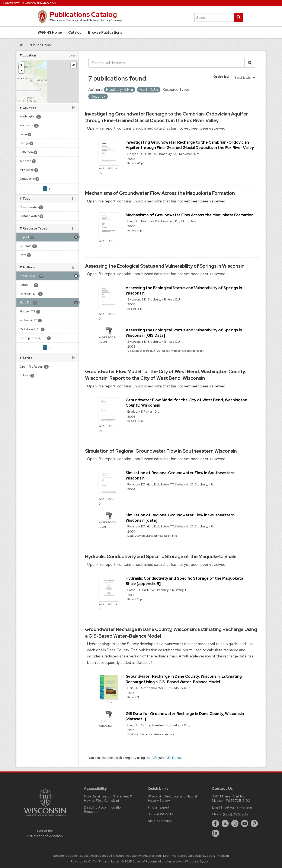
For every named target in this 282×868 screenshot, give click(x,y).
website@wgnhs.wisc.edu (143, 856)
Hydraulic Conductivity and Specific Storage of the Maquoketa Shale (161, 557)
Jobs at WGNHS (160, 814)
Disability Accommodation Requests (103, 810)
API (154, 758)
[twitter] (225, 823)
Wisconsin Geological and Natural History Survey (172, 798)
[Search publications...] (166, 63)
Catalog (75, 32)
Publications (40, 45)
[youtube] (245, 823)
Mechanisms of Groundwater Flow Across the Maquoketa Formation (160, 193)
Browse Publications (105, 32)
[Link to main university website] (45, 817)
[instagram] (235, 823)
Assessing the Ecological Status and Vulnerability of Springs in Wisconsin (165, 266)
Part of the (45, 833)
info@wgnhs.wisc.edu (237, 807)
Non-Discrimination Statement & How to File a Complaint (108, 798)
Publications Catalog (83, 14)
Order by (221, 77)
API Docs (173, 758)
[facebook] (215, 823)
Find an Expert (159, 807)
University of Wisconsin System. (189, 861)
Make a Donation (160, 821)
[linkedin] (215, 833)
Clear (72, 56)
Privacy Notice (109, 861)
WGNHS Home (50, 32)
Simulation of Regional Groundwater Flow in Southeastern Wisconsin (161, 451)
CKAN (92, 861)
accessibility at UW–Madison (209, 856)
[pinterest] (254, 823)
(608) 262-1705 (235, 814)
